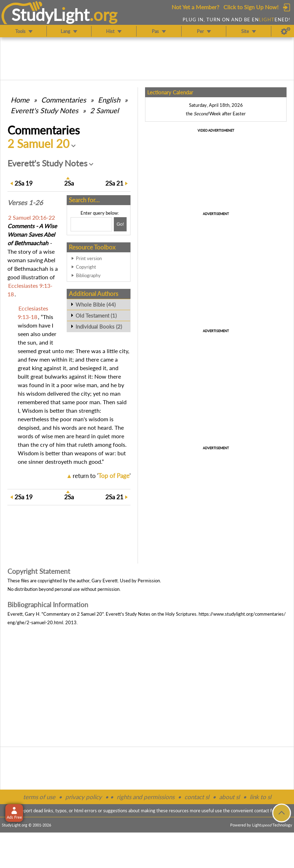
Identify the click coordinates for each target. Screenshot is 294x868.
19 (24, 183)
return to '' (102, 476)
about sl (229, 797)
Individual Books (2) (99, 326)
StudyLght (51, 15)
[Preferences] (286, 31)
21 (114, 183)
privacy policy (84, 797)
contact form (267, 811)
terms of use (39, 797)
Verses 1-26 (25, 203)
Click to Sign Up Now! (251, 7)
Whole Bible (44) (96, 304)
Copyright (86, 267)
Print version (89, 258)
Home (20, 100)
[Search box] (91, 224)
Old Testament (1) (96, 315)
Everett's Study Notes (45, 110)
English (109, 100)
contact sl (197, 797)
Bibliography (88, 275)
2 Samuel (104, 110)
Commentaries (64, 100)
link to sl (260, 797)
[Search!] (120, 224)
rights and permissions (146, 797)
